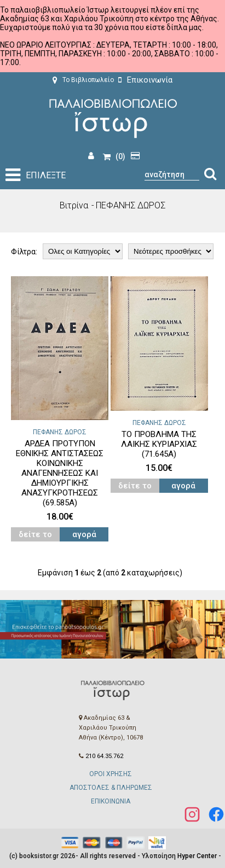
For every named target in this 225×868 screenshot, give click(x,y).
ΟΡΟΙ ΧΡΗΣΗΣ (111, 774)
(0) (114, 156)
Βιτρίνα (74, 205)
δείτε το (35, 534)
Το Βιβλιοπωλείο (83, 80)
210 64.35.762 (104, 756)
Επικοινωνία (145, 80)
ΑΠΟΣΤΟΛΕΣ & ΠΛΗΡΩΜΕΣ (111, 788)
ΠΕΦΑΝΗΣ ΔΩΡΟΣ (60, 432)
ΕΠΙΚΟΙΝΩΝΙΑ (111, 801)
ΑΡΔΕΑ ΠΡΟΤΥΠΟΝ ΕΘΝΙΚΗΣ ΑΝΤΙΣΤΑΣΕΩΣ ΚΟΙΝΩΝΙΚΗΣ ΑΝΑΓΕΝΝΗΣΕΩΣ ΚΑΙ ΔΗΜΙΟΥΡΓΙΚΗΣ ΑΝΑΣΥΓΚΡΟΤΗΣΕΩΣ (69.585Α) (60, 473)
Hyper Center (197, 856)
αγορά (84, 534)
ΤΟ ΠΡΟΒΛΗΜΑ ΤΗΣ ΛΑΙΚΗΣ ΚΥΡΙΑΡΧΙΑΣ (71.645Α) (159, 444)
